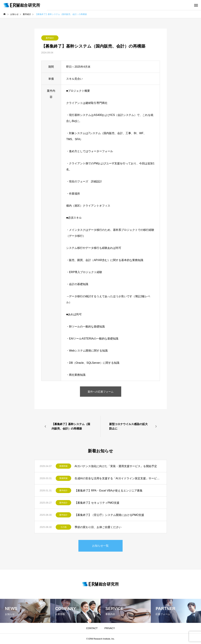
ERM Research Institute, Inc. (102, 639)
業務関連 (63, 466)
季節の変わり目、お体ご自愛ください (98, 527)
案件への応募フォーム (101, 391)
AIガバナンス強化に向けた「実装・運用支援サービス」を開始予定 (116, 466)
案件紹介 (50, 38)
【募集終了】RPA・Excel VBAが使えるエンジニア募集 (109, 491)
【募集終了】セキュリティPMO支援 (97, 503)
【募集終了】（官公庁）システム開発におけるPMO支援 (109, 515)
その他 (63, 527)
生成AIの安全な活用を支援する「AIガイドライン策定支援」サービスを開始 (118, 478)
